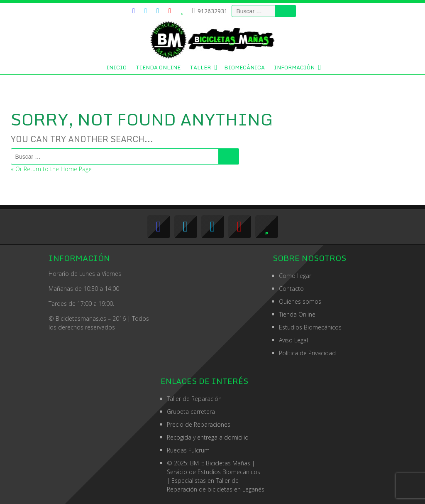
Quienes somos (300, 301)
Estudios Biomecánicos (310, 327)
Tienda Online (158, 67)
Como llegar (295, 276)
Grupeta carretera (191, 412)
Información (294, 67)
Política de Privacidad (307, 353)
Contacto (291, 289)
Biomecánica (244, 67)
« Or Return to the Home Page (51, 169)
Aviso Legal (293, 340)
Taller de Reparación (194, 399)
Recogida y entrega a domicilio (208, 437)
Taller (200, 67)
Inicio (116, 67)
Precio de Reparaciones (199, 424)
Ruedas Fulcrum (188, 450)
